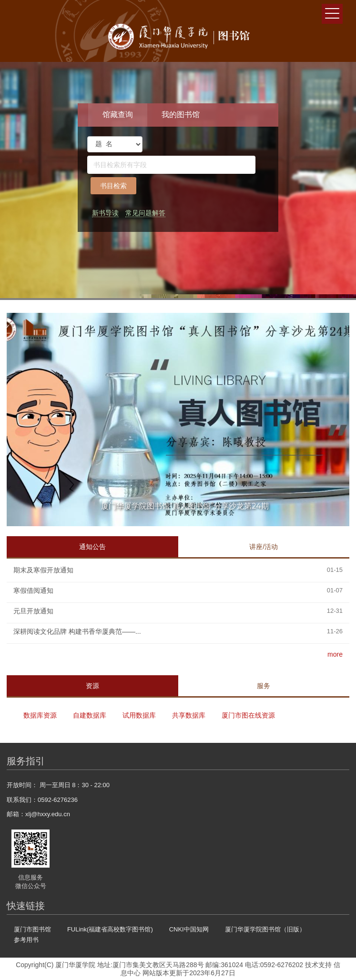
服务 (264, 686)
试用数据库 (139, 715)
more (335, 654)
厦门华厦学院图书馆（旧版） (265, 929)
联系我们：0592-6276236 (42, 800)
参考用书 (26, 940)
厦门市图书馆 (32, 929)
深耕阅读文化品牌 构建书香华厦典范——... (77, 631)
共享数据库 (189, 715)
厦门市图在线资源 (248, 715)
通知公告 (92, 547)
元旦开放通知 (33, 611)
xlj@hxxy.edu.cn (48, 814)
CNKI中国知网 (189, 929)
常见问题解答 (145, 213)
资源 (92, 686)
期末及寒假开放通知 (43, 570)
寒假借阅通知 (33, 590)
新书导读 (105, 213)
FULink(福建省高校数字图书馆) (110, 929)
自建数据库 (90, 715)
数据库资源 (40, 715)
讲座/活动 (264, 547)
